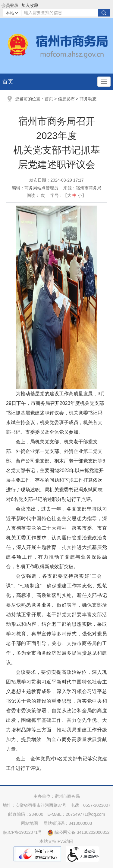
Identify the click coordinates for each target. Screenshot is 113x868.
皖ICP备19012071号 (23, 832)
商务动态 (88, 99)
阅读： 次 (36, 195)
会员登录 (10, 5)
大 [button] (69, 195)
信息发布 (66, 99)
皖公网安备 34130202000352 (78, 832)
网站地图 (30, 823)
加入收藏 (30, 5)
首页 (8, 82)
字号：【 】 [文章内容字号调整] (68, 195)
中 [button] (74, 195)
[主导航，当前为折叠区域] (104, 82)
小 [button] (80, 195)
